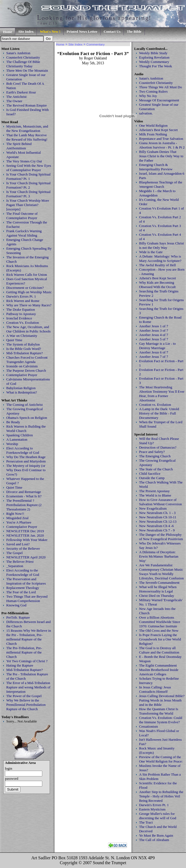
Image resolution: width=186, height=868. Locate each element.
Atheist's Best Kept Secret (157, 278)
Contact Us (112, 31)
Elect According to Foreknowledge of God (23, 450)
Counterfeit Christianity (23, 57)
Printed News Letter (82, 31)
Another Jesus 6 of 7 (154, 352)
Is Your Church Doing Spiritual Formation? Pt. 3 (28, 194)
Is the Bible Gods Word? (24, 349)
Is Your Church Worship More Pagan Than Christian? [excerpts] (28, 205)
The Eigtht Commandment (158, 665)
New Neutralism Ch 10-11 (158, 517)
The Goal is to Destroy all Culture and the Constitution (159, 650)
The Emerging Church (155, 456)
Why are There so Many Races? (29, 305)
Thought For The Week (155, 66)
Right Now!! (15, 514)
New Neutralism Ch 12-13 (158, 521)
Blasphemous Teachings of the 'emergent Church (161, 184)
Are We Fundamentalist (156, 565)
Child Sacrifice (150, 474)
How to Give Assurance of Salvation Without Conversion (160, 502)
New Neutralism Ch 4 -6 (156, 526)
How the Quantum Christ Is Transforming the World (159, 711)
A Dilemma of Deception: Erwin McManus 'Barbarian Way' (159, 556)
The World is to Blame (155, 495)
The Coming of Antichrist (24, 405)
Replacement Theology (23, 588)
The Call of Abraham (154, 840)
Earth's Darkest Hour (21, 92)
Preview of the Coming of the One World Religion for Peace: (161, 759)
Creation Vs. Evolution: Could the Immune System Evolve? (161, 720)
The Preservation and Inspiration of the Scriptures (26, 581)
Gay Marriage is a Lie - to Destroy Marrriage (157, 346)
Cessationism (148, 726)
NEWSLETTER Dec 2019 (25, 531)
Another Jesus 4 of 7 (154, 335)
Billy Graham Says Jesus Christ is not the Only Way (161, 245)
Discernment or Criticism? (25, 288)
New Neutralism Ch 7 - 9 (157, 530)
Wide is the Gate (151, 252)
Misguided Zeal (17, 518)
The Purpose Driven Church (26, 371)
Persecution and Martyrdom (26, 461)
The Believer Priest (20, 562)
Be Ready (13, 422)
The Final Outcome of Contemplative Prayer (22, 216)
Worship (12, 444)
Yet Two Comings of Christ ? (27, 661)
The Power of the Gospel (24, 696)
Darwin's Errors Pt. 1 (21, 296)
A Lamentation (17, 439)
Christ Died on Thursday (157, 596)
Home (7, 32)
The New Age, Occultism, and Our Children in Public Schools (28, 329)
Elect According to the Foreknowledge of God (23, 572)
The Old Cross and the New (159, 630)
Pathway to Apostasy (21, 314)
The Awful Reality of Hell (157, 265)
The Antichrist (16, 97)
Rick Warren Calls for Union (27, 275)
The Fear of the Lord (21, 592)
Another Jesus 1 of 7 (154, 326)
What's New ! (50, 31)
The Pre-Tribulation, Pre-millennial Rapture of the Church (24, 652)
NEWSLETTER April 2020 (26, 557)
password (12, 778)
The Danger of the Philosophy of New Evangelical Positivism (161, 537)
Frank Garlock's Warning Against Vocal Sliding (24, 233)
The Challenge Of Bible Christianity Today (23, 64)
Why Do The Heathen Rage (26, 457)
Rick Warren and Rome (23, 301)
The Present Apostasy (154, 491)
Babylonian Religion (21, 388)
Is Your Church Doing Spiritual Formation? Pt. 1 (28, 176)
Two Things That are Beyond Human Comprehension (27, 599)
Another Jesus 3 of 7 (154, 330)
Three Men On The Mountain (27, 70)
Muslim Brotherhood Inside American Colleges (159, 672)
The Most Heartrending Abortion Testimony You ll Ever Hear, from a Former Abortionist (162, 394)
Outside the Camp (152, 478)
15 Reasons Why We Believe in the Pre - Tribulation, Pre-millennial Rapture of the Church (29, 637)
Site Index (26, 31)
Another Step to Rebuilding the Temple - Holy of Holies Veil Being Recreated (161, 796)
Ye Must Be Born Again (156, 835)
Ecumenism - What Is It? (24, 496)
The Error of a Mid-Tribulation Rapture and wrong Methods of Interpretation (28, 687)
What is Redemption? (22, 392)
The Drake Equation (21, 309)
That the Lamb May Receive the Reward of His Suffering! (27, 137)
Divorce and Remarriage (24, 492)
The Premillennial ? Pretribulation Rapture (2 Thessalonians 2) (24, 505)
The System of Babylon (23, 344)
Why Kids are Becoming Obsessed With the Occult (157, 285)
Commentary (96, 44)
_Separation (15, 566)
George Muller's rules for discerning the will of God (158, 816)
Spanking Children (20, 435)
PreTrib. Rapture (18, 617)
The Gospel (14, 553)
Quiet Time (14, 340)
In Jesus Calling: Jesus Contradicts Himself (155, 689)
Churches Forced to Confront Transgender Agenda (27, 360)
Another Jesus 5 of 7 (154, 339)
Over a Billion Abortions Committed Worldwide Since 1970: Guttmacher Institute (160, 622)
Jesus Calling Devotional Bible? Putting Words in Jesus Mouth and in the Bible (162, 700)
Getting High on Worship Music (29, 292)
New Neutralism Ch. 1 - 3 (157, 513)
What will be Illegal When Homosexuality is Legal (158, 589)
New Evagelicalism (153, 508)
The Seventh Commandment (159, 583)
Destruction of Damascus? (158, 447)
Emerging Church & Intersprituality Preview (156, 167)
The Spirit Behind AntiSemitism (19, 146)
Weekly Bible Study (153, 53)
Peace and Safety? (152, 452)
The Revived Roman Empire (27, 105)
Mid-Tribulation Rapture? (25, 353)
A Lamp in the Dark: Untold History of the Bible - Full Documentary (159, 413)
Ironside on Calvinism (22, 366)
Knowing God (16, 605)
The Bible (134, 31)
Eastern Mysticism (152, 809)
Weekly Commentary (154, 62)
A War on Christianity (22, 336)
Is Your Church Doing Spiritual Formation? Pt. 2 (28, 185)
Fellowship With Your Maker (27, 540)
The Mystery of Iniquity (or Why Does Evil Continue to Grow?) (26, 470)
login (9, 768)
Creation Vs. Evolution (23, 323)
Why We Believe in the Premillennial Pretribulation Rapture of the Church (26, 705)
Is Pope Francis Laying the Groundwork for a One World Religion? (160, 639)
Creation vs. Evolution (155, 405)
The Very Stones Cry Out (24, 161)
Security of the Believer (23, 548)
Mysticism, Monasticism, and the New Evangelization (27, 128)
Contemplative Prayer (22, 375)
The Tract (146, 822)
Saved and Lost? (18, 544)
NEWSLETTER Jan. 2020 (25, 535)
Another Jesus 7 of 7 (154, 357)
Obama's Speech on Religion (27, 418)
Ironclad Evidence (19, 318)
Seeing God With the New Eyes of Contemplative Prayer (29, 168)
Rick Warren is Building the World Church (26, 429)
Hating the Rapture (20, 665)
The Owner (14, 101)
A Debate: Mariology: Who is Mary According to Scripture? (160, 258)
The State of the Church (156, 469)
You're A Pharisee (19, 522)
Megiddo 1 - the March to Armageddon (157, 193)
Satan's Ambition (18, 53)
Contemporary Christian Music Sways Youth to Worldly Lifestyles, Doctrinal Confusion (161, 574)
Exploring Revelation (154, 57)
